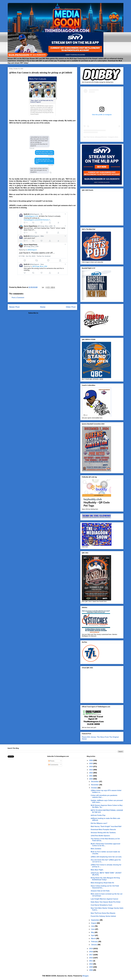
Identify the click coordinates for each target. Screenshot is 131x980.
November (95, 785)
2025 (91, 763)
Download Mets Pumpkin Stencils (103, 830)
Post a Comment (18, 298)
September (95, 920)
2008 (91, 970)
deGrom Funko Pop (98, 815)
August (94, 923)
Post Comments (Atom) (48, 313)
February (95, 942)
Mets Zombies (96, 849)
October (94, 788)
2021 (91, 776)
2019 (91, 949)
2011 (91, 961)
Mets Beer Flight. (97, 870)
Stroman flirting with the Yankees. (103, 833)
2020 (91, 779)
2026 (91, 760)
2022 (91, 773)
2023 (91, 770)
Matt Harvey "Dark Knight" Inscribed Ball (106, 826)
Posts (51, 761)
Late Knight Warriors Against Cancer (105, 899)
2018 (91, 952)
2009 (91, 967)
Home (43, 307)
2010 (91, 964)
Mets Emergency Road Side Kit (102, 883)
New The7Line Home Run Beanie (103, 913)
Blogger (86, 976)
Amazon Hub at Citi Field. (100, 891)
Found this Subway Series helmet (103, 916)
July (93, 926)
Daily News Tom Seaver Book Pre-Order (106, 902)
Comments (53, 765)
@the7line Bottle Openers (100, 836)
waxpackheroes (102, 137)
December (95, 782)
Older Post (71, 307)
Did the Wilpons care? (99, 823)
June (93, 929)
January (94, 945)
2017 (91, 955)
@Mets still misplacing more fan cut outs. (106, 857)
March (94, 938)
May (93, 932)
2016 (91, 958)
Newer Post (14, 307)
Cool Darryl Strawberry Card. (102, 905)
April (93, 935)
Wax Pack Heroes (89, 137)
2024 (91, 767)
